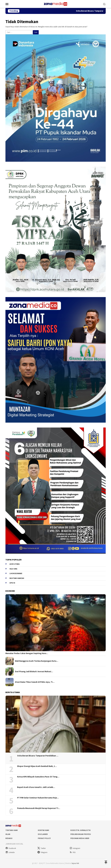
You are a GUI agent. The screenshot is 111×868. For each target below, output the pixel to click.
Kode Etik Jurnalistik (80, 830)
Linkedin (10, 852)
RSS (73, 852)
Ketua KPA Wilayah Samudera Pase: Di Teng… (38, 777)
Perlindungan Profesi (81, 834)
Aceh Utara (15, 564)
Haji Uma (13, 569)
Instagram (75, 848)
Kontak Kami (43, 830)
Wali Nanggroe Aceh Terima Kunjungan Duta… (37, 661)
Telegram (42, 852)
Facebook (11, 848)
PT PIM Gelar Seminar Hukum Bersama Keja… (38, 798)
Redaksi (9, 838)
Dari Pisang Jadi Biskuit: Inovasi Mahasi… (34, 672)
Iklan (8, 834)
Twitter (42, 848)
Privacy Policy (44, 838)
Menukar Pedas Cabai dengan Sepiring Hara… (27, 653)
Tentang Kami (12, 830)
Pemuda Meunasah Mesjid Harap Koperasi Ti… (39, 808)
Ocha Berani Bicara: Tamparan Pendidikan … (38, 756)
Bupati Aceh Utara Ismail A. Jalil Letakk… (36, 787)
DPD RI (12, 583)
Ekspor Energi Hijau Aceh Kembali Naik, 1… (37, 766)
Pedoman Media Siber (80, 838)
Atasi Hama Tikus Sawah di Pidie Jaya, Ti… (35, 682)
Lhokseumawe (16, 573)
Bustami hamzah (17, 578)
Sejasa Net (75, 863)
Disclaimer (43, 834)
